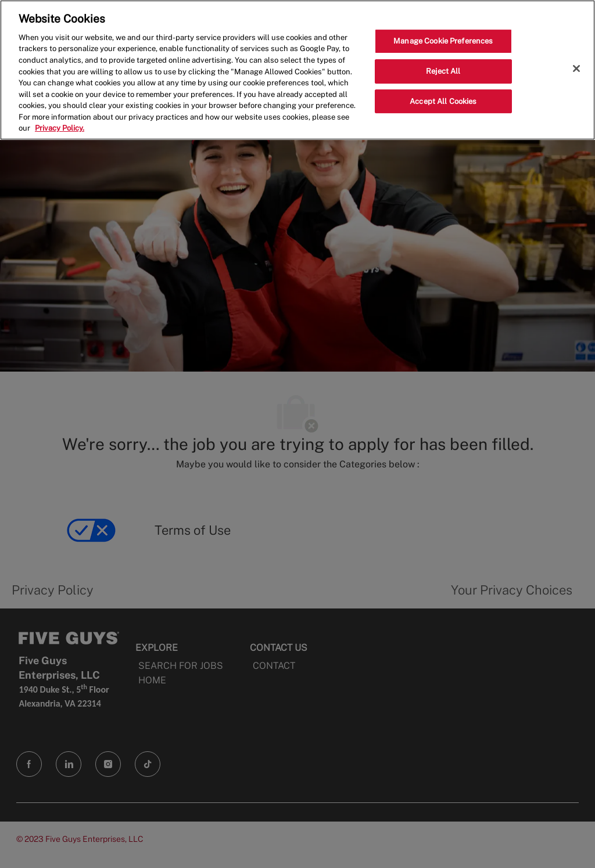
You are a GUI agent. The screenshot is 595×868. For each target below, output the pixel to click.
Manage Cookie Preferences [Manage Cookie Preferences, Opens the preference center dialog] (443, 41)
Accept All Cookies (443, 101)
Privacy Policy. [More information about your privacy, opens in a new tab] (60, 128)
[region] (297, 70)
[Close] (576, 69)
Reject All (443, 71)
